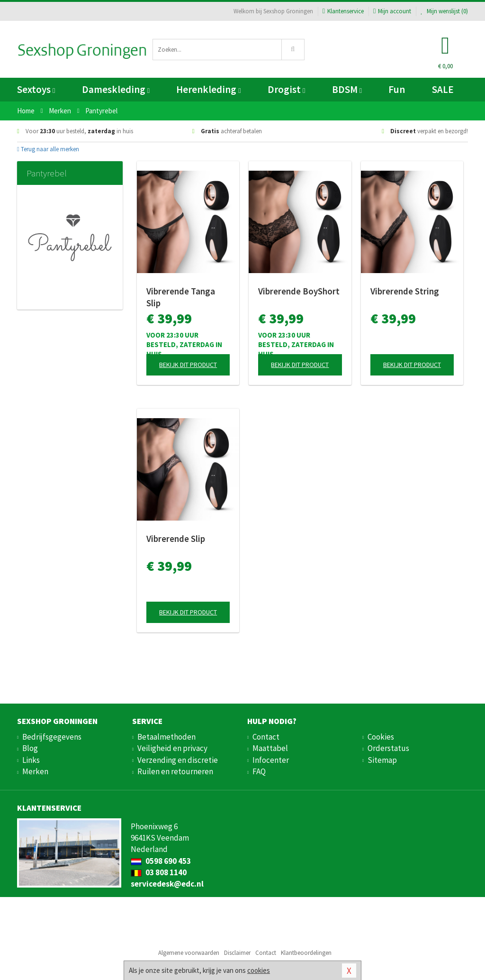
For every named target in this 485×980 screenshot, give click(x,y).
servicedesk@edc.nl (167, 884)
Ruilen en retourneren (175, 771)
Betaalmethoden (166, 737)
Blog (30, 748)
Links (31, 760)
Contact (266, 737)
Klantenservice (343, 11)
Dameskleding (116, 89)
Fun (397, 89)
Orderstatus (388, 748)
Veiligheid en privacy (172, 748)
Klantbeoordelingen (306, 953)
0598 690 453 (161, 861)
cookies (259, 970)
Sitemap (382, 760)
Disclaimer (237, 953)
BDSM (347, 89)
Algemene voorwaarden (189, 953)
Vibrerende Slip (176, 539)
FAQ (259, 771)
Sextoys (36, 89)
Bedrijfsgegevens (52, 737)
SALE (443, 89)
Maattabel (270, 748)
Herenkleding (208, 89)
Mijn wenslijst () (444, 11)
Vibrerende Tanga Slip (181, 297)
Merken (35, 771)
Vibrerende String (405, 291)
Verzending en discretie (178, 760)
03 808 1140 (159, 872)
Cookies (381, 737)
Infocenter (271, 760)
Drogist (286, 89)
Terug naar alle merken (48, 149)
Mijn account (392, 11)
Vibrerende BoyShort (299, 291)
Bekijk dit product (188, 365)
